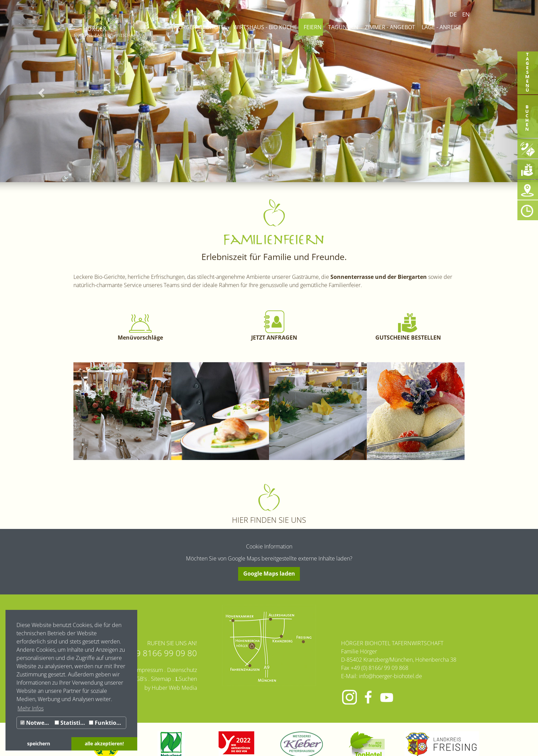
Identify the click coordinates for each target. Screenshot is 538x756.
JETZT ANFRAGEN (274, 338)
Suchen (188, 679)
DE (453, 14)
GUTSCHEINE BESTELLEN (408, 338)
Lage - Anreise (441, 27)
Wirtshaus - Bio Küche (265, 27)
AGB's (140, 679)
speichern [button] (39, 743)
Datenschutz (182, 670)
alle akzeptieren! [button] (104, 743)
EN (466, 14)
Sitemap (161, 679)
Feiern (313, 27)
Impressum (149, 670)
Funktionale (107, 723)
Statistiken (71, 723)
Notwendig (37, 723)
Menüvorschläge (140, 338)
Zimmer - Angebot (390, 27)
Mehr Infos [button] (31, 708)
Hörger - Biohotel (200, 27)
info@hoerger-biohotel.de (390, 676)
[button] (40, 91)
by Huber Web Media (171, 688)
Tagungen (343, 27)
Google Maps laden (269, 574)
